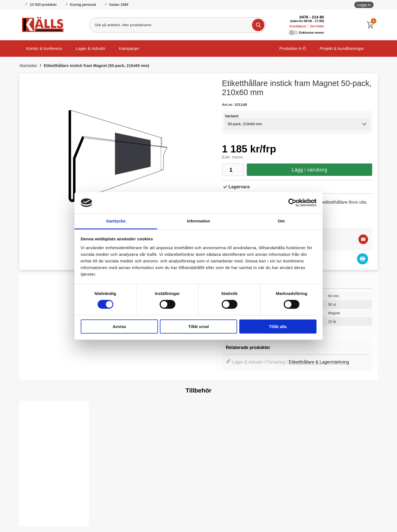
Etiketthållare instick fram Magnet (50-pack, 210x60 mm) (96, 66)
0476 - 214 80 (312, 17)
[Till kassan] (371, 25)
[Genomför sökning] (258, 25)
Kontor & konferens (44, 48)
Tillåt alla (278, 327)
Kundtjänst (298, 26)
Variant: (232, 116)
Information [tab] (198, 221)
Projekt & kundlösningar (342, 48)
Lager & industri (90, 48)
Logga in (364, 5)
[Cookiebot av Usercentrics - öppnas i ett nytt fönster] (292, 203)
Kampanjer (129, 48)
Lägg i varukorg (309, 170)
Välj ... (36, 513)
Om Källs (317, 26)
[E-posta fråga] (363, 239)
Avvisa (119, 327)
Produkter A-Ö (293, 48)
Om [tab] (281, 221)
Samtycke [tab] (116, 221)
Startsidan (28, 66)
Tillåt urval (199, 327)
